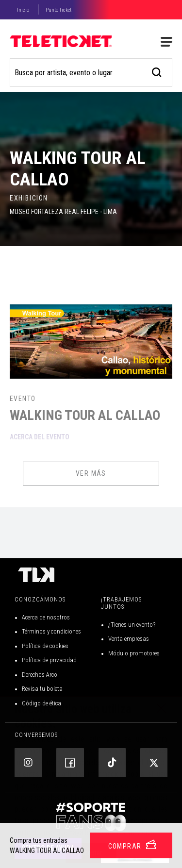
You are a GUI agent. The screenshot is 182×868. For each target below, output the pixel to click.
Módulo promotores (134, 653)
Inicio (23, 10)
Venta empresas (129, 639)
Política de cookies (45, 646)
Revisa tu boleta (42, 689)
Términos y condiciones (51, 631)
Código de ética (41, 703)
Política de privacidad (49, 660)
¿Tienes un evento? (132, 625)
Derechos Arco (40, 675)
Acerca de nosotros (46, 617)
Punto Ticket (58, 10)
